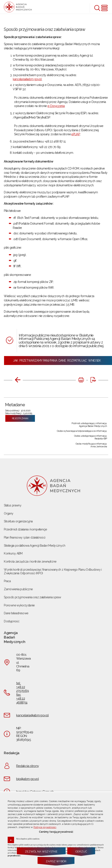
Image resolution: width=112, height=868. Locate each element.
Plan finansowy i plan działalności (24, 537)
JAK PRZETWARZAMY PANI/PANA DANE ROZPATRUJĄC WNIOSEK (58, 361)
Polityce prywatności (45, 827)
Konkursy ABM (13, 553)
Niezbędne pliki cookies (28, 839)
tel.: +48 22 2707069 (22, 687)
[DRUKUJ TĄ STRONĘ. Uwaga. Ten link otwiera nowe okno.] (81, 380)
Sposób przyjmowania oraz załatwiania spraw (32, 597)
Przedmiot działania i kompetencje (25, 529)
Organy (9, 513)
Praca (7, 581)
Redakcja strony (27, 766)
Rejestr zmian (20, 418)
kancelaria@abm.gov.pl (27, 79)
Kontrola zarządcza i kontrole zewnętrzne (30, 562)
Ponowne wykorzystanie (19, 605)
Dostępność (12, 621)
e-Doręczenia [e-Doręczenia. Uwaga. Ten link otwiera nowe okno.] (56, 106)
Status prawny (13, 505)
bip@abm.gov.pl (27, 779)
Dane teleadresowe (16, 613)
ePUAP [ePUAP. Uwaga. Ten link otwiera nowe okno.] (76, 134)
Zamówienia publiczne (18, 589)
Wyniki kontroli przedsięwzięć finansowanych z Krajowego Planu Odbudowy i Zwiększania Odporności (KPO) (53, 571)
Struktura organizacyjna (18, 521)
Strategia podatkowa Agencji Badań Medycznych (34, 546)
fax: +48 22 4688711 (22, 698)
